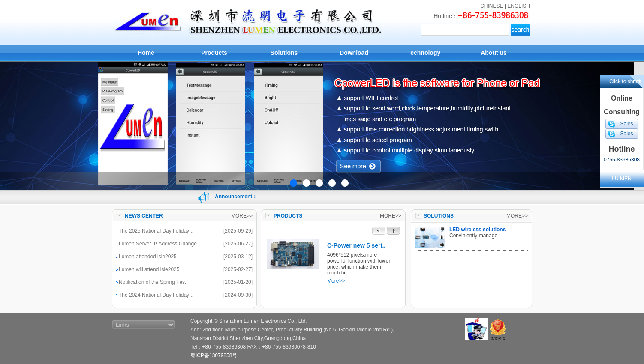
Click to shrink (625, 81)
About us (494, 53)
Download (354, 53)
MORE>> (242, 216)
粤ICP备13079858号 (214, 355)
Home (146, 53)
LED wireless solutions (477, 230)
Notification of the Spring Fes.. (153, 282)
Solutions (284, 53)
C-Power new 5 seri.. (356, 245)
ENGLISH (519, 6)
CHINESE (492, 6)
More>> (336, 281)
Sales (626, 124)
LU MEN (621, 179)
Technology (424, 53)
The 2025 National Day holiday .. (156, 231)
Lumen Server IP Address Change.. (159, 244)
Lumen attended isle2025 (148, 257)
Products (214, 53)
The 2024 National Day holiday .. (156, 295)
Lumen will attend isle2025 (149, 269)
